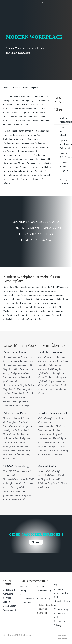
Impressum (62, 635)
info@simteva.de (45, 605)
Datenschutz (63, 638)
